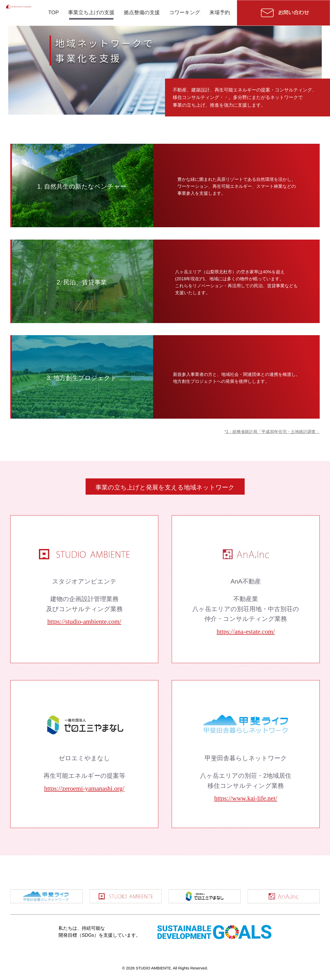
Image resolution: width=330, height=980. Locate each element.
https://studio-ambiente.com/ (84, 622)
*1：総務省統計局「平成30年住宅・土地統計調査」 (272, 432)
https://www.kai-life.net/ (246, 798)
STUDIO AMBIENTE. (154, 968)
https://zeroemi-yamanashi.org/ (84, 788)
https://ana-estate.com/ (246, 632)
